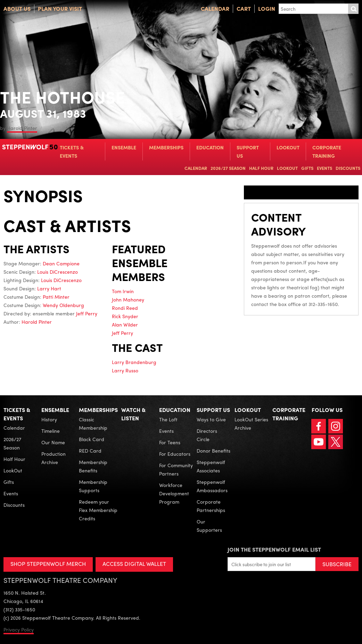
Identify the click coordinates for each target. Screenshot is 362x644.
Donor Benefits (213, 451)
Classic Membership (93, 423)
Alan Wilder (125, 324)
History (49, 419)
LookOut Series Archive (251, 423)
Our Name (53, 442)
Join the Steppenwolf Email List (274, 549)
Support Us (248, 151)
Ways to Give (211, 419)
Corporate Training (327, 151)
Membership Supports (93, 486)
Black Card (92, 439)
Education (210, 147)
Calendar (215, 9)
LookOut (288, 147)
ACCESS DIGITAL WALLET (134, 564)
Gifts (307, 168)
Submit (353, 9)
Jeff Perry (87, 313)
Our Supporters (209, 526)
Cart (244, 9)
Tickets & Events (72, 151)
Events (324, 168)
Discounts (348, 168)
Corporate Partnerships (211, 506)
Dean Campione (61, 263)
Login (267, 9)
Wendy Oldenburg (63, 305)
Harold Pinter (22, 128)
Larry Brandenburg (134, 362)
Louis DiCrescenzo (57, 272)
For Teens (170, 442)
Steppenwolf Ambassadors (212, 486)
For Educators (175, 454)
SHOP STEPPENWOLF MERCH (48, 564)
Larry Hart (49, 288)
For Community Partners (176, 469)
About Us (17, 9)
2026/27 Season (228, 168)
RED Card (90, 451)
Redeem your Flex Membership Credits (98, 510)
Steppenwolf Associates (211, 466)
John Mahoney (128, 299)
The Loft (168, 419)
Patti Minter (56, 297)
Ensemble (124, 147)
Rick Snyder (125, 316)
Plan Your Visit (60, 9)
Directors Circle (207, 435)
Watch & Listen (133, 414)
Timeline (51, 431)
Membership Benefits (93, 466)
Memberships (166, 147)
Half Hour (261, 168)
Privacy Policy (19, 629)
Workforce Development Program (174, 493)
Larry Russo (125, 370)
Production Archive (54, 458)
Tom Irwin (123, 291)
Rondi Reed (125, 308)
